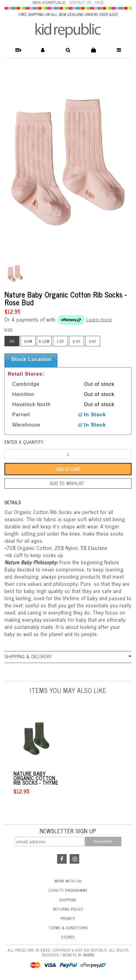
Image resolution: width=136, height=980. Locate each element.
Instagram (74, 859)
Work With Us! (68, 881)
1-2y (61, 341)
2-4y (77, 341)
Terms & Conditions (68, 928)
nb (12, 341)
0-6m (28, 341)
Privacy (68, 918)
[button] (17, 50)
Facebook (62, 859)
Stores (68, 937)
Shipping (68, 900)
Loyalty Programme (68, 890)
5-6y (93, 341)
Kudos (89, 955)
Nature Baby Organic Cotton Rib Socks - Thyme (36, 778)
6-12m (44, 341)
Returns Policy (68, 909)
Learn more (99, 319)
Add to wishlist (67, 483)
